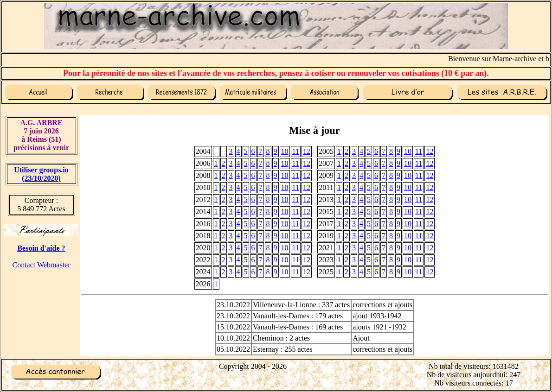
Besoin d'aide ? (41, 248)
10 (285, 151)
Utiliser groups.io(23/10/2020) (41, 174)
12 (307, 151)
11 (296, 151)
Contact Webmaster (41, 265)
